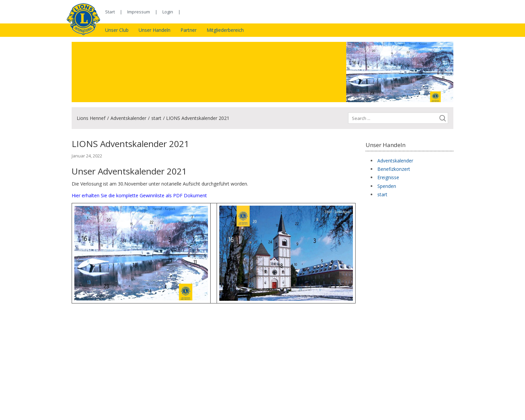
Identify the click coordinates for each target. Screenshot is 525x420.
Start (110, 12)
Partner (189, 30)
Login (168, 12)
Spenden (387, 186)
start (156, 118)
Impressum (139, 12)
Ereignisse (388, 177)
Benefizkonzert (394, 169)
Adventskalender (128, 118)
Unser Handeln (155, 30)
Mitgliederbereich (225, 30)
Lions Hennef (91, 118)
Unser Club (117, 30)
